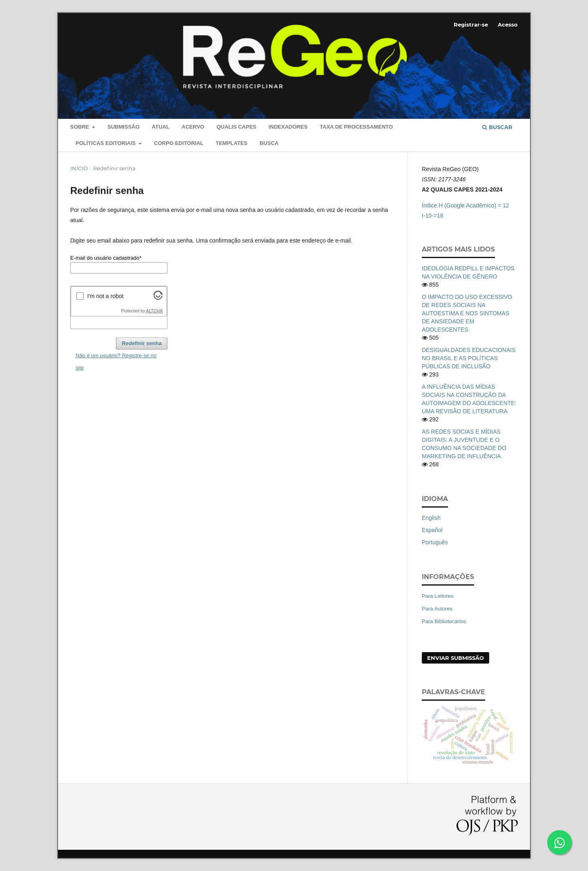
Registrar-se (471, 25)
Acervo (193, 127)
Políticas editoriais (106, 143)
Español (432, 530)
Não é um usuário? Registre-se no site (116, 362)
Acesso (508, 25)
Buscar (497, 127)
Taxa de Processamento (356, 127)
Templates (232, 143)
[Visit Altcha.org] (158, 298)
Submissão (124, 127)
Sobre (80, 127)
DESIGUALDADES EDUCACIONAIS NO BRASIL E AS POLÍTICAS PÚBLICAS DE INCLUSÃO (469, 358)
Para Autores (437, 609)
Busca (269, 143)
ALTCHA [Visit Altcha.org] (155, 311)
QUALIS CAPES (236, 127)
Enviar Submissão (455, 658)
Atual (161, 127)
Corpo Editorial (179, 143)
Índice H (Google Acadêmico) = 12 (465, 205)
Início (79, 168)
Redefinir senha (142, 343)
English (431, 518)
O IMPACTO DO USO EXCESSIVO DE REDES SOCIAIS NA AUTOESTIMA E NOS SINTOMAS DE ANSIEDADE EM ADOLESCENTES (467, 313)
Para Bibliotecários (444, 621)
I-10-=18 (433, 216)
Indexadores (288, 127)
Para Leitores (438, 596)
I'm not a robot (105, 296)
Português (435, 542)
